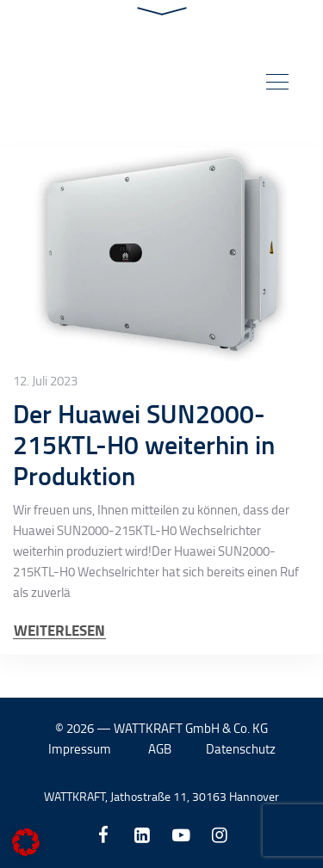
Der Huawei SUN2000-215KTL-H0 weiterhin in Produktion (144, 444)
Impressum (80, 749)
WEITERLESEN (59, 630)
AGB (160, 749)
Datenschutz (241, 749)
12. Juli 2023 (45, 381)
